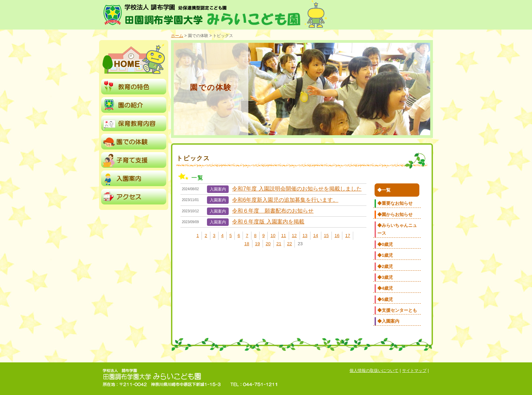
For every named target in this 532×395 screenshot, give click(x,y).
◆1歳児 (385, 255)
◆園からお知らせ (395, 214)
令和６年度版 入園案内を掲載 (268, 222)
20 (268, 244)
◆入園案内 (388, 321)
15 (326, 236)
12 (294, 236)
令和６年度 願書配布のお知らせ (273, 211)
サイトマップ (414, 371)
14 (316, 236)
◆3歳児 (385, 277)
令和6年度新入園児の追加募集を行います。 (285, 200)
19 (258, 244)
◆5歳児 (385, 299)
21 (279, 244)
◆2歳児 (385, 266)
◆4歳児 (385, 288)
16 (337, 236)
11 (284, 236)
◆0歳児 (385, 244)
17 (347, 236)
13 (305, 236)
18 (247, 244)
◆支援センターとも (397, 310)
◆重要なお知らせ (395, 203)
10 (273, 236)
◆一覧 (384, 190)
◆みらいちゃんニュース (397, 229)
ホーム (177, 36)
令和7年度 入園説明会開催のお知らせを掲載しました (297, 189)
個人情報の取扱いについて (374, 371)
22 (289, 244)
